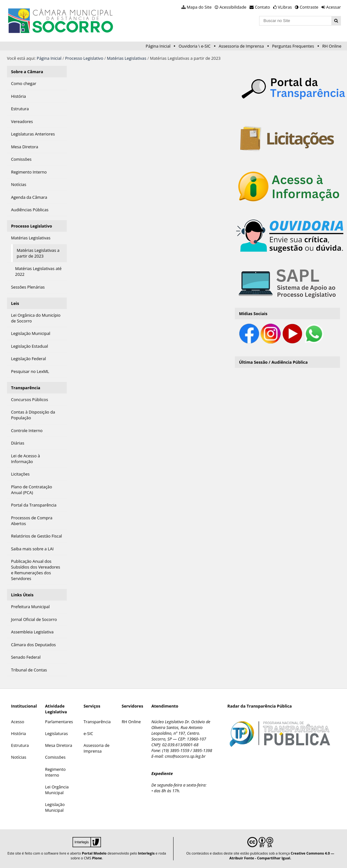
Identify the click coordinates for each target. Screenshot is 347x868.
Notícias (19, 757)
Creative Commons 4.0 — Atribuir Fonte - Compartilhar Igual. (282, 856)
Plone (97, 858)
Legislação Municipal (55, 807)
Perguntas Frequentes (293, 46)
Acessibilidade (233, 7)
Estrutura (20, 745)
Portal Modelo (94, 853)
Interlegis (146, 853)
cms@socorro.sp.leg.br (185, 756)
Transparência (26, 388)
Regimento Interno (55, 772)
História (19, 733)
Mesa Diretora (59, 745)
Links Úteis (22, 595)
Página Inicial (158, 46)
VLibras (285, 7)
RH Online (332, 46)
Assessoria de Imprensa (241, 46)
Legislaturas (56, 733)
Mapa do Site (199, 7)
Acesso (18, 722)
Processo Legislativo (84, 58)
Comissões (55, 757)
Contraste (309, 7)
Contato (263, 7)
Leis (15, 303)
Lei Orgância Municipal (57, 790)
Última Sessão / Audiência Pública (273, 362)
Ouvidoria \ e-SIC (195, 46)
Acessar (334, 7)
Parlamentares (59, 722)
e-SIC (88, 733)
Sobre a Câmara (27, 72)
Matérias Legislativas (127, 58)
